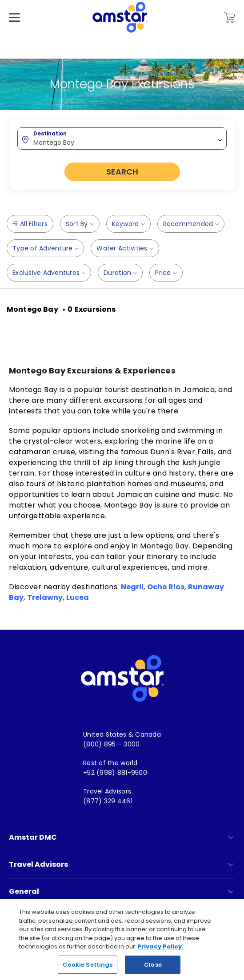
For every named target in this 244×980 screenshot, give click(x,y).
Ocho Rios (166, 587)
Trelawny (45, 597)
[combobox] (122, 138)
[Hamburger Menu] (14, 31)
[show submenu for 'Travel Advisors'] (231, 865)
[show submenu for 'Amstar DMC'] (231, 837)
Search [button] (122, 172)
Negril (132, 587)
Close (153, 969)
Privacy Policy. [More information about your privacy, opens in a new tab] (160, 951)
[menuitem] (122, 734)
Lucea (78, 597)
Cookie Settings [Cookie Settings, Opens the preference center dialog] (88, 969)
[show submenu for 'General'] (231, 892)
